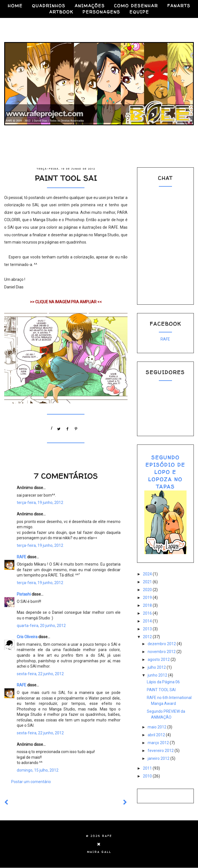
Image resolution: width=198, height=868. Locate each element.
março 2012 (159, 743)
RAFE (22, 557)
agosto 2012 (159, 659)
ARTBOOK (61, 12)
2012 (148, 637)
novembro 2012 (162, 652)
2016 (148, 613)
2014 (148, 621)
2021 (148, 582)
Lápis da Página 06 (163, 682)
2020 (148, 590)
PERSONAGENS (101, 12)
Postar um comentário (31, 782)
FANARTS (179, 6)
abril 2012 (157, 735)
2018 (148, 605)
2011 (148, 768)
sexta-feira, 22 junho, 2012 (40, 674)
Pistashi (24, 594)
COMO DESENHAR (136, 6)
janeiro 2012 (159, 758)
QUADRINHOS (49, 6)
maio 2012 (157, 727)
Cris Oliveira (27, 637)
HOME (15, 6)
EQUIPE (139, 12)
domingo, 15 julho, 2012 (38, 770)
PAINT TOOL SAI (161, 690)
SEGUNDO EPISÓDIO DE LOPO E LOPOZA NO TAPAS (165, 472)
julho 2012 (157, 667)
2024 (148, 574)
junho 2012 (158, 675)
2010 (148, 776)
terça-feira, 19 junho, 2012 (40, 503)
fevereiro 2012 (161, 751)
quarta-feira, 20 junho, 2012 (41, 626)
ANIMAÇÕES (90, 6)
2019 (148, 598)
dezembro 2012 (162, 644)
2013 (148, 629)
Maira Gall (99, 852)
